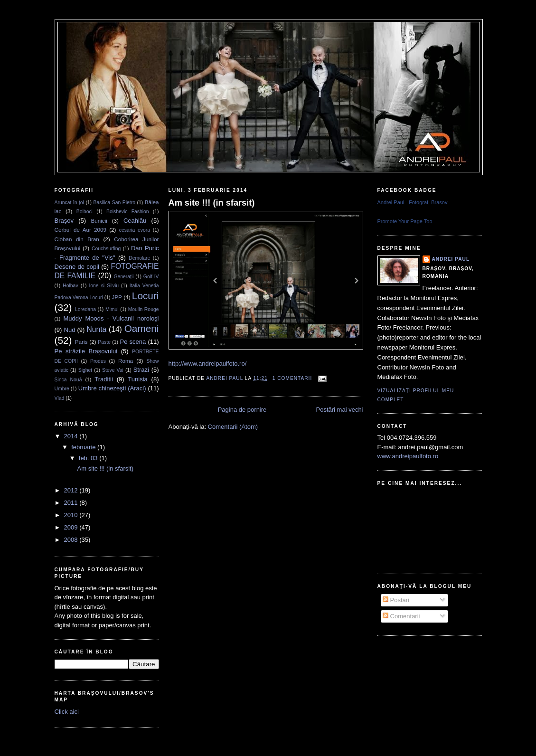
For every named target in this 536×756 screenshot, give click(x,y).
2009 (72, 527)
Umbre (62, 389)
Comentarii (401, 616)
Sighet (85, 370)
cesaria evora (135, 230)
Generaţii (123, 277)
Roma (126, 361)
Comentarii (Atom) (233, 427)
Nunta (97, 329)
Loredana (85, 309)
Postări (396, 600)
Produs (98, 361)
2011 (72, 503)
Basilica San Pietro (114, 203)
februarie (84, 447)
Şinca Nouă (68, 380)
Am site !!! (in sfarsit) (105, 468)
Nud (70, 330)
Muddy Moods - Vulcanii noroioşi (111, 318)
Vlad (60, 398)
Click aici (67, 712)
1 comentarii (292, 378)
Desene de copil (77, 267)
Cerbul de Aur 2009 (81, 230)
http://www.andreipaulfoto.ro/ (208, 364)
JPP (117, 297)
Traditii (104, 379)
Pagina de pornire (242, 410)
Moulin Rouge (144, 309)
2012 (72, 490)
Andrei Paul (225, 378)
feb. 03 (89, 458)
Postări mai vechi (340, 410)
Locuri (146, 296)
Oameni (142, 328)
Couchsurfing (106, 249)
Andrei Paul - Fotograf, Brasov (413, 202)
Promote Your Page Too (405, 221)
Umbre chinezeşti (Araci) (112, 388)
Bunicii (99, 221)
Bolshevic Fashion (128, 212)
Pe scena (133, 342)
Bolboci (85, 212)
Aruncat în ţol (69, 203)
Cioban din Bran (77, 239)
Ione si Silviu (104, 286)
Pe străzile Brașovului (86, 351)
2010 (72, 515)
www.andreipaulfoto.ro (408, 456)
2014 (72, 436)
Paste (104, 342)
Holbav (70, 286)
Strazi (141, 370)
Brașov (64, 221)
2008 (72, 540)
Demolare (139, 258)
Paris (81, 342)
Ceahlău (135, 221)
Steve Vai (113, 370)
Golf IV (151, 277)
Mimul (112, 309)
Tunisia (137, 379)
